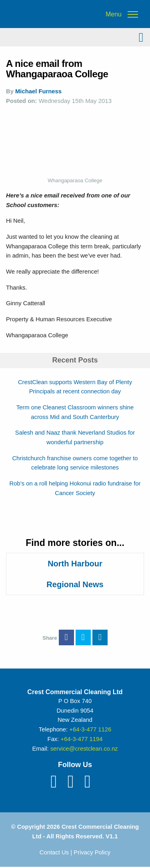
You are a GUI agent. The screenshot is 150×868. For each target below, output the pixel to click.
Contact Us (54, 852)
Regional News (75, 584)
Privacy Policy (92, 852)
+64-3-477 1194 (81, 739)
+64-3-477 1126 (90, 729)
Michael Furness (38, 91)
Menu (114, 14)
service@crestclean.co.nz (84, 749)
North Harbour (75, 564)
